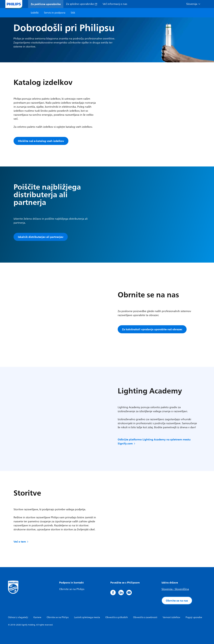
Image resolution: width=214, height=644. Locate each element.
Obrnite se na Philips (72, 589)
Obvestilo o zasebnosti (145, 617)
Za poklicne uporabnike (46, 4)
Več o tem (21, 542)
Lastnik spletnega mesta (87, 617)
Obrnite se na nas (177, 601)
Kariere (37, 617)
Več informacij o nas (115, 4)
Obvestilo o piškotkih (117, 617)
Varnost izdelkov (171, 617)
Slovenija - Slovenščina (175, 589)
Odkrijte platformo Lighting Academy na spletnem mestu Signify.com (154, 441)
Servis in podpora (55, 13)
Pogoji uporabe (194, 617)
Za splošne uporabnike (82, 4)
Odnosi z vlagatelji (18, 617)
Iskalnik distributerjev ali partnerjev (41, 237)
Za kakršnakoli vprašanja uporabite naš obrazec (152, 329)
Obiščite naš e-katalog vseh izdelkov (41, 141)
